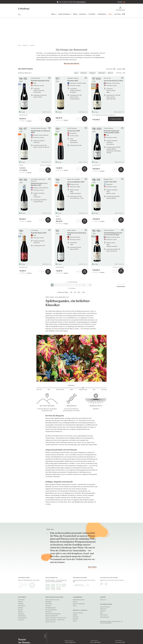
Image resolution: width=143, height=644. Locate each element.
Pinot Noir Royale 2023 (39, 233)
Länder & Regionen (64, 15)
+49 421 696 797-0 (50, 637)
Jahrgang (92, 73)
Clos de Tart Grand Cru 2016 (113, 81)
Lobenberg (101, 73)
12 (70, 293)
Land (76, 73)
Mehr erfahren (92, 567)
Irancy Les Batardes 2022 (76, 182)
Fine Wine (92, 15)
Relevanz (28, 73)
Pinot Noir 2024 (73, 81)
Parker (110, 73)
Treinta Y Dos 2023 (110, 182)
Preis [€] (83, 73)
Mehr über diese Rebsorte (72, 64)
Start (19, 46)
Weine (53, 15)
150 (84, 293)
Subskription (102, 15)
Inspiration (82, 15)
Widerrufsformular (105, 617)
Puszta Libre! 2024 (74, 131)
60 (79, 293)
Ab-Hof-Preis (23, 116)
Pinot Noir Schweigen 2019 (40, 81)
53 (90, 285)
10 (83, 285)
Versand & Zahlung (105, 607)
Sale (110, 15)
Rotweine (25, 46)
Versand (29, 121)
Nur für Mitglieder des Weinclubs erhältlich (104, 116)
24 (75, 293)
